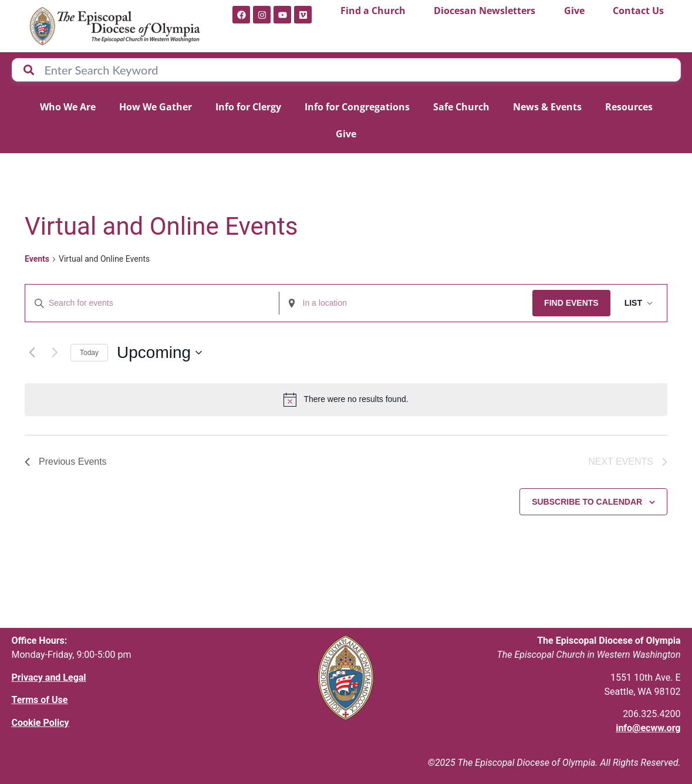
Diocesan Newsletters (485, 11)
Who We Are (68, 107)
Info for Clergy (248, 107)
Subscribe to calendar (587, 502)
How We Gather (156, 107)
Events (37, 259)
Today (89, 353)
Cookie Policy (40, 723)
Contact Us (638, 11)
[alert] (346, 400)
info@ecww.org (648, 728)
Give (574, 11)
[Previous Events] (32, 353)
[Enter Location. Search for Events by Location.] (406, 303)
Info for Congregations (357, 107)
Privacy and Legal (49, 677)
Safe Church (461, 107)
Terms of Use (40, 700)
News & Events (547, 107)
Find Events (571, 303)
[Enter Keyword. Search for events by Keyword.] (152, 303)
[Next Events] (55, 353)
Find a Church (373, 11)
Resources (629, 107)
